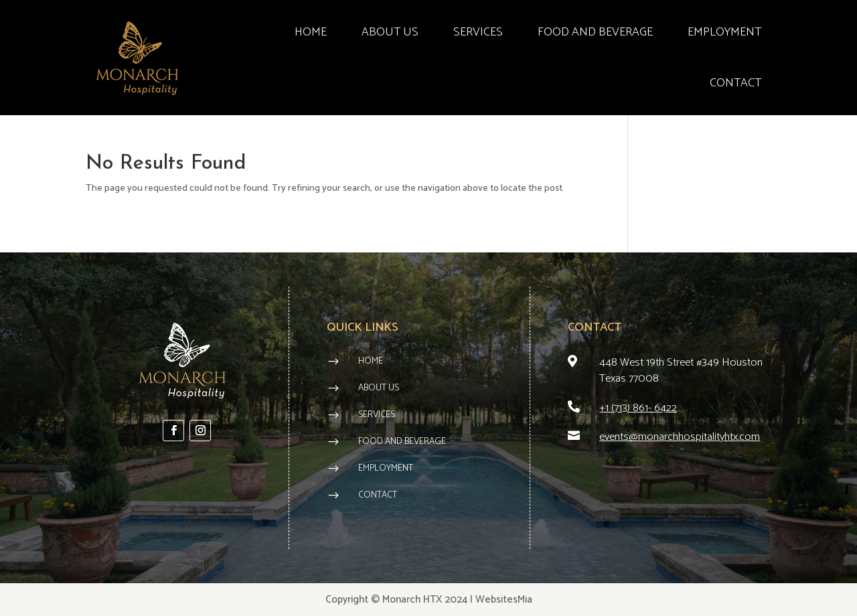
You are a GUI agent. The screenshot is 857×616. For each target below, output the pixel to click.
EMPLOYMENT (724, 32)
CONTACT (735, 83)
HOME (311, 32)
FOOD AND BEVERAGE (595, 32)
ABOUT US (390, 32)
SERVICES (478, 32)
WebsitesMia (504, 600)
